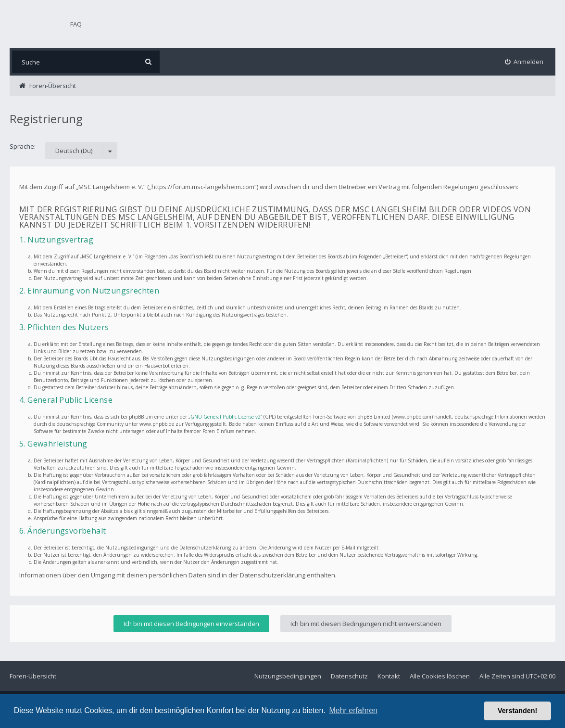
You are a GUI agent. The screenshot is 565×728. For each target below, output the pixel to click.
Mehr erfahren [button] (353, 710)
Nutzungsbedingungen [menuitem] (288, 676)
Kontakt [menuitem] (389, 676)
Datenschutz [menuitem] (349, 676)
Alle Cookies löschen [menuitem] (440, 676)
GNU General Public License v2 (226, 417)
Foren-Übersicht (33, 676)
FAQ (76, 24)
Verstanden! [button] (517, 711)
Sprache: (23, 146)
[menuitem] (524, 62)
